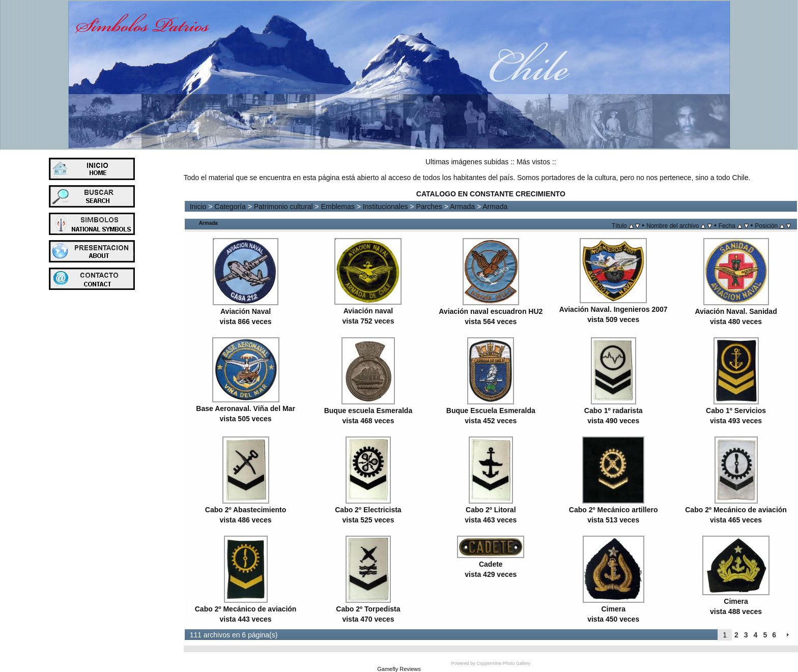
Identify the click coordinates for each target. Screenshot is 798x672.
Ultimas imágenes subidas (467, 162)
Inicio (198, 207)
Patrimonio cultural (283, 207)
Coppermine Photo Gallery (503, 663)
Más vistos (533, 162)
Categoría (230, 207)
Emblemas (338, 207)
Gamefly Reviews (399, 669)
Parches (429, 207)
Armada (462, 207)
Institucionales (386, 207)
